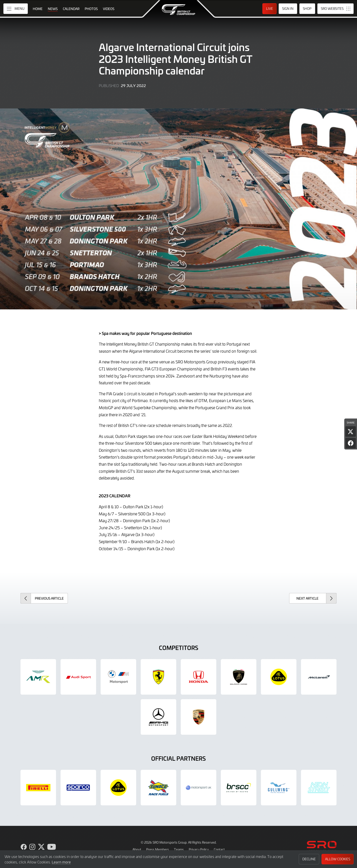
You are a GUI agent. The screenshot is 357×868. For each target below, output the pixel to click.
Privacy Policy (199, 849)
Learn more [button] (61, 862)
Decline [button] (309, 859)
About (137, 849)
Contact (219, 849)
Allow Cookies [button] (338, 859)
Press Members (158, 849)
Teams (179, 849)
